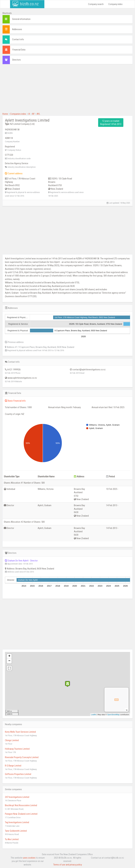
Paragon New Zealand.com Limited (21, 814)
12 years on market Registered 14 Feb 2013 (111, 123)
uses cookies (29, 858)
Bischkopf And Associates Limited (21, 805)
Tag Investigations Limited (17, 822)
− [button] (9, 661)
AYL (38, 114)
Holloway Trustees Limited (17, 749)
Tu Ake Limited (12, 839)
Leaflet (94, 715)
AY (33, 114)
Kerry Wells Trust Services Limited (20, 732)
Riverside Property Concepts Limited (22, 757)
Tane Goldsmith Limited (16, 831)
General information (21, 19)
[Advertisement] (67, 90)
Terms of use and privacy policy (68, 865)
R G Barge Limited (13, 766)
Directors (17, 60)
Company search (96, 4)
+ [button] (9, 656)
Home (5, 114)
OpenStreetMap (113, 715)
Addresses (17, 29)
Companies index (18, 114)
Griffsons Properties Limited (18, 774)
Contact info (18, 39)
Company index (115, 4)
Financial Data (19, 50)
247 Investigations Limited (17, 797)
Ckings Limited (12, 740)
